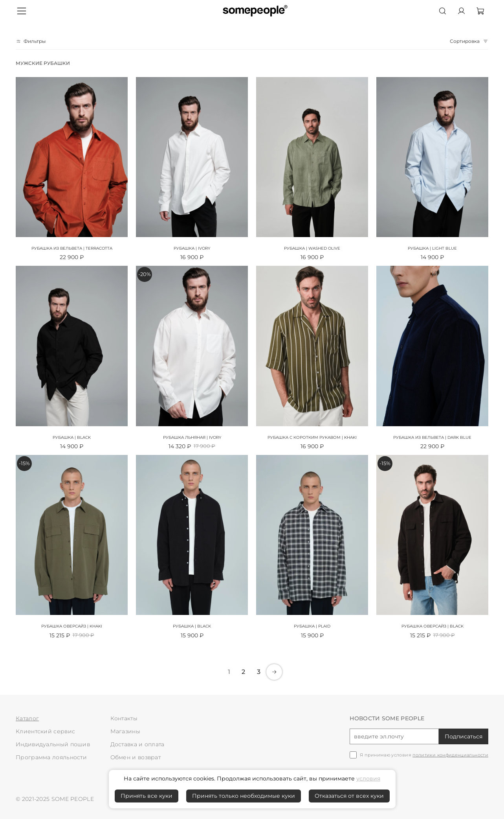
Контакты (124, 718)
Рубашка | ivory (192, 248)
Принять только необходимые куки (244, 796)
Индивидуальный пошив (53, 744)
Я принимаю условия (424, 755)
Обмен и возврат (136, 757)
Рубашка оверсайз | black (433, 626)
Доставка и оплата (137, 744)
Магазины (125, 731)
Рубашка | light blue (432, 248)
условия (368, 779)
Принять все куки (147, 796)
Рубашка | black (72, 437)
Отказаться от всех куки (349, 796)
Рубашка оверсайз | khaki (72, 626)
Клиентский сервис (45, 731)
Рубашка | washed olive (312, 248)
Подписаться (464, 736)
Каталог (27, 718)
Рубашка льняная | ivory (192, 437)
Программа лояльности (51, 757)
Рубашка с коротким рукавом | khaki (312, 437)
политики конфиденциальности (450, 755)
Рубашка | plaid (312, 626)
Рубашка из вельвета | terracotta (72, 248)
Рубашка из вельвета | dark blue (432, 437)
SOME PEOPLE (73, 799)
